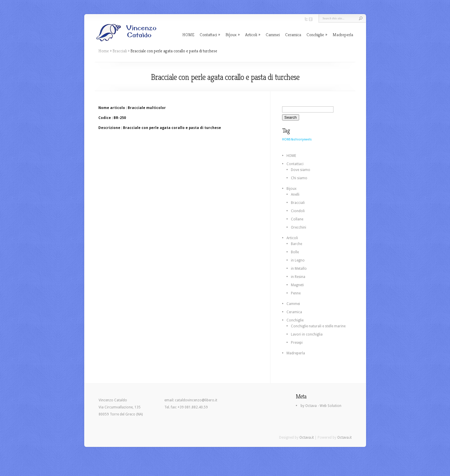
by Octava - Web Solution (321, 406)
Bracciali (120, 51)
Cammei (273, 35)
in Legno (298, 260)
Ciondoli (298, 211)
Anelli (295, 195)
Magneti (297, 285)
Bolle (295, 252)
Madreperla (343, 35)
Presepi (297, 343)
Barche (296, 244)
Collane (297, 219)
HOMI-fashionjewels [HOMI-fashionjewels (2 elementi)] (297, 139)
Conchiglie (315, 35)
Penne (296, 293)
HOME (188, 35)
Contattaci (208, 35)
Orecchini (299, 227)
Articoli (251, 35)
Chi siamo (299, 178)
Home (104, 51)
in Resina (298, 277)
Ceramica (293, 35)
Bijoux (231, 35)
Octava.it (307, 438)
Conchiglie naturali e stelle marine (318, 326)
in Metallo (299, 269)
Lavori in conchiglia (307, 334)
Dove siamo (301, 170)
